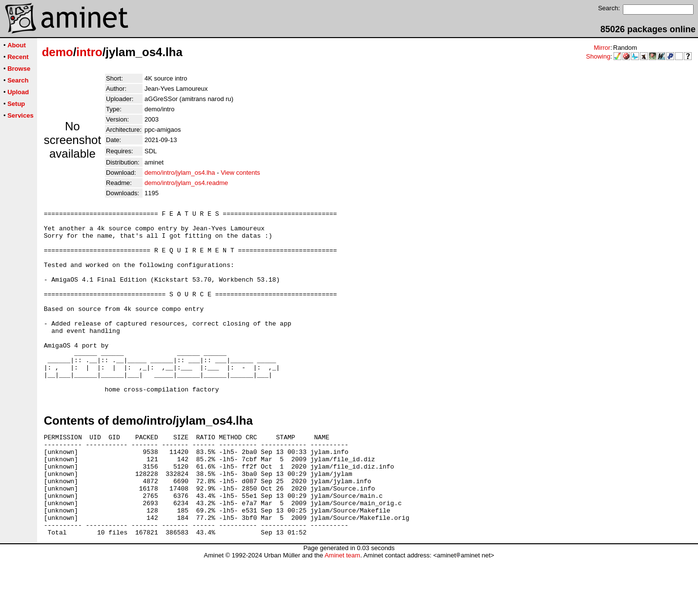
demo (58, 52)
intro (89, 52)
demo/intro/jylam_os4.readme (186, 183)
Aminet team (342, 612)
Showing (598, 56)
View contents (240, 173)
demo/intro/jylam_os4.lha (180, 173)
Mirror (602, 48)
